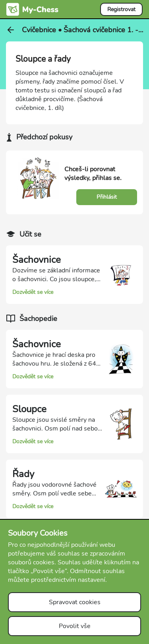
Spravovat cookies (75, 602)
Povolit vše (75, 626)
